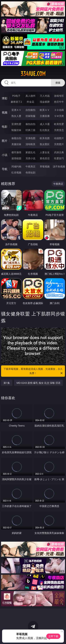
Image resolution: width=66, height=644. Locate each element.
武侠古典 (59, 152)
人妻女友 (45, 152)
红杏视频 (16, 172)
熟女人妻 (16, 116)
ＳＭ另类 (59, 116)
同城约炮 (16, 166)
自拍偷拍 (30, 110)
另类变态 (59, 130)
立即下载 (53, 636)
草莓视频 (45, 166)
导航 (5, 169)
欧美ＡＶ (45, 110)
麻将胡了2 (16, 102)
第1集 (7, 383)
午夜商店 (30, 166)
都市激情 (16, 152)
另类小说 (30, 158)
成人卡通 (45, 124)
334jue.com (33, 74)
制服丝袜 (16, 130)
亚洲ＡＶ (16, 110)
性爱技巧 (59, 158)
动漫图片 (59, 138)
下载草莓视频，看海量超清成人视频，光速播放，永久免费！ (33, 371)
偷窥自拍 (16, 138)
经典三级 (30, 130)
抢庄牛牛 (59, 102)
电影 (5, 127)
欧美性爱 (59, 124)
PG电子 (16, 96)
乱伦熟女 (45, 130)
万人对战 (45, 96)
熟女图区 (45, 144)
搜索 (58, 83)
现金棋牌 (45, 102)
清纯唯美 (30, 144)
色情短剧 (30, 172)
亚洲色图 (30, 138)
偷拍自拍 (30, 124)
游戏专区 (59, 96)
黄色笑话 (45, 158)
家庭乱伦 (30, 152)
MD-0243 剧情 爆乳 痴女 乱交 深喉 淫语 (38, 383)
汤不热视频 (59, 166)
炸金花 (30, 102)
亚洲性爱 (16, 124)
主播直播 (45, 116)
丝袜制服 (30, 116)
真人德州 (30, 96)
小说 (5, 155)
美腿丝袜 (16, 144)
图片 (5, 141)
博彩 (5, 98)
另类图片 (59, 144)
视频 (5, 112)
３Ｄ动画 (59, 110)
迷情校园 (16, 158)
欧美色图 (45, 138)
